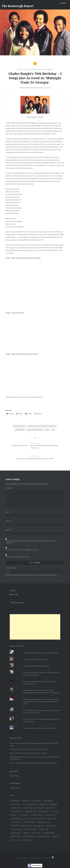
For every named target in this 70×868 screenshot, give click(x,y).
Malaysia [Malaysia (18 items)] (51, 819)
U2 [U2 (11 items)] (13, 840)
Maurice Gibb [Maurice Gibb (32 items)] (29, 822)
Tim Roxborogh (17, 603)
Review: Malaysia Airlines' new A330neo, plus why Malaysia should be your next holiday (41, 712)
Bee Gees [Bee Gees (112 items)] (15, 804)
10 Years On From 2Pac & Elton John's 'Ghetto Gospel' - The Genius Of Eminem (41, 720)
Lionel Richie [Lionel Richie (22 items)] (16, 819)
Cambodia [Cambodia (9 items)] (43, 804)
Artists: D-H (31, 69)
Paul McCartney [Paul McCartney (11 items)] (30, 829)
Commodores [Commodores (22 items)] (16, 808)
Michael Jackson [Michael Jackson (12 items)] (43, 822)
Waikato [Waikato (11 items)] (29, 840)
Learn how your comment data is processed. (43, 575)
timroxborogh (32, 88)
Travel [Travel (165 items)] (55, 836)
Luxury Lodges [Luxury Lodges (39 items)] (39, 819)
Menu (64, 3)
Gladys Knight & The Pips (35, 430)
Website (8, 530)
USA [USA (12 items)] (20, 840)
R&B (53, 430)
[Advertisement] (35, 627)
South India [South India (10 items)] (16, 836)
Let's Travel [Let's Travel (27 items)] (50, 815)
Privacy (48, 858)
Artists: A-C (22, 69)
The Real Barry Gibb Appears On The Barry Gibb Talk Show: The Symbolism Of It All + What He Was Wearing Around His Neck (41, 701)
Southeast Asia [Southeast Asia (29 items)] (49, 833)
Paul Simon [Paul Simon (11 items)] (43, 829)
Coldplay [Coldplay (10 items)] (53, 804)
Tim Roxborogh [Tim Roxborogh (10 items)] (43, 836)
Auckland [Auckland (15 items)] (26, 801)
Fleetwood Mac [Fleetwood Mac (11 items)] (17, 811)
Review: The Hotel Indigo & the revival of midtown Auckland (28, 753)
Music (50, 69)
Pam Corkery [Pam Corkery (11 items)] (16, 829)
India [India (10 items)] (14, 815)
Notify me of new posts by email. (18, 557)
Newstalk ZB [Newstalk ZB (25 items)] (26, 826)
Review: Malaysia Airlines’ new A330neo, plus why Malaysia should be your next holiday (34, 744)
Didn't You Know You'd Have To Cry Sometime (42, 426)
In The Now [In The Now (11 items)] (24, 815)
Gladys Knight (42, 69)
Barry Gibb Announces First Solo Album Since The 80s (39, 728)
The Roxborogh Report (18, 6)
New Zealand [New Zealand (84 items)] (39, 826)
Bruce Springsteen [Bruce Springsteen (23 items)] (29, 804)
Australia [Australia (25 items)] (37, 801)
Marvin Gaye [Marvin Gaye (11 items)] (16, 822)
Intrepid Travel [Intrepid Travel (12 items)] (37, 815)
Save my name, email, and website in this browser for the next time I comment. (31, 542)
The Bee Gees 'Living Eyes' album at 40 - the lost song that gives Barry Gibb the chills (41, 674)
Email (8, 521)
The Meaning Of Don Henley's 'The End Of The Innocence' (41, 653)
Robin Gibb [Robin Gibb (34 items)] (36, 833)
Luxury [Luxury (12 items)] (27, 819)
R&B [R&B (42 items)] (26, 833)
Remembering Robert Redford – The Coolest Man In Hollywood (29, 749)
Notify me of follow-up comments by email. (22, 550)
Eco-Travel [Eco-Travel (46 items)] (39, 808)
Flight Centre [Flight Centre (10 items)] (31, 811)
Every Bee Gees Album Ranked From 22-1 (36, 659)
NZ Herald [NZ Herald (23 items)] (51, 826)
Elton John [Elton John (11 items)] (51, 808)
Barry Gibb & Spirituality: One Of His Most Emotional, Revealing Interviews (40, 683)
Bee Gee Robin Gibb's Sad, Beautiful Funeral (36, 666)
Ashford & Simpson (19, 426)
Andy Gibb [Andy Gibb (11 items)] (15, 801)
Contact (43, 858)
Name (8, 512)
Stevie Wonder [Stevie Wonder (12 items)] (29, 836)
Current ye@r (11, 568)
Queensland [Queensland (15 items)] (16, 833)
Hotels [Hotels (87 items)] (55, 811)
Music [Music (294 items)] (14, 826)
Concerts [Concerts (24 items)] (28, 808)
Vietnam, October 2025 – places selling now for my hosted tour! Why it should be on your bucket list (34, 758)
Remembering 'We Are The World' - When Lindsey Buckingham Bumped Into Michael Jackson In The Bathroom (41, 691)
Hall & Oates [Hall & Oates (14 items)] (44, 811)
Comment (10, 488)
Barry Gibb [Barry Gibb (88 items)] (48, 801)
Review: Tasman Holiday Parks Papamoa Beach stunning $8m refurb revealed (33, 763)
